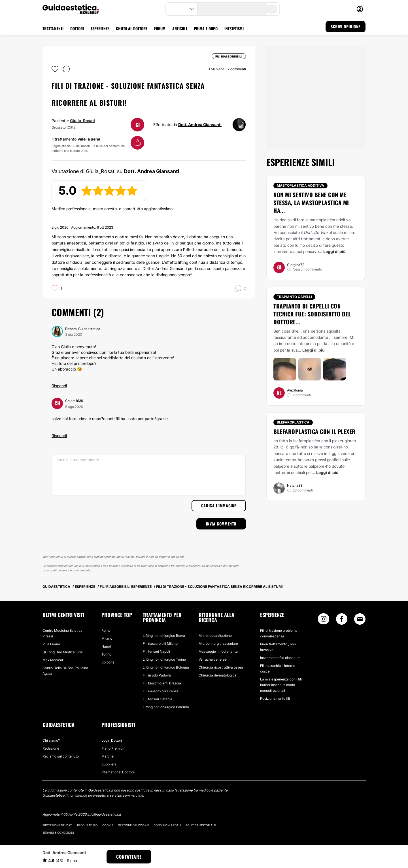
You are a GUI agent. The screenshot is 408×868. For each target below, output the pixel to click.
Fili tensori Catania (158, 699)
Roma (106, 630)
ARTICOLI (180, 28)
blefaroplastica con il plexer (314, 431)
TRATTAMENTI (53, 28)
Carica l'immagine (219, 506)
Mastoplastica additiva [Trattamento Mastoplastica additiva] (300, 185)
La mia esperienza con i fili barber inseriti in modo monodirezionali (281, 685)
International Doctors (118, 772)
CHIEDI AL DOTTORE (132, 28)
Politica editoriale (201, 825)
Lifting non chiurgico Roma (164, 636)
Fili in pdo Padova (157, 675)
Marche (108, 756)
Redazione (51, 748)
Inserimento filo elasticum (280, 658)
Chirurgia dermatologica (218, 675)
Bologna (108, 662)
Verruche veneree (213, 659)
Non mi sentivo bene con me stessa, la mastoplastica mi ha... (311, 203)
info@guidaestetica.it (104, 814)
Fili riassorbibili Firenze (161, 691)
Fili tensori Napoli (156, 651)
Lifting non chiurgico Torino (164, 659)
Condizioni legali (167, 825)
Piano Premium (113, 748)
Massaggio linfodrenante (218, 651)
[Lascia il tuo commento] (149, 475)
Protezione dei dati (58, 825)
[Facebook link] (342, 620)
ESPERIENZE (100, 28)
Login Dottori (112, 740)
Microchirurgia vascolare (218, 643)
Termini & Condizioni (58, 833)
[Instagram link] (324, 620)
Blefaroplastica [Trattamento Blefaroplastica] (293, 422)
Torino (106, 654)
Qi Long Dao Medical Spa (63, 652)
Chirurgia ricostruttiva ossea (221, 667)
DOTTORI (77, 28)
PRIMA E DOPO (206, 28)
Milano (107, 638)
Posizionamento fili (275, 698)
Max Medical (53, 660)
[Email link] (360, 619)
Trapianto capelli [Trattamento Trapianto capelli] (294, 297)
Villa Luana (51, 644)
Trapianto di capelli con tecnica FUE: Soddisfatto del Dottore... (312, 314)
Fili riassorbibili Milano (160, 643)
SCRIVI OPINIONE (346, 26)
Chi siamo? (51, 740)
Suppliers (109, 764)
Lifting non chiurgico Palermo (166, 707)
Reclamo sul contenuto (61, 756)
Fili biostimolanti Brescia (162, 683)
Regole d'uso (87, 825)
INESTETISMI (234, 28)
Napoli (107, 646)
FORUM (160, 28)
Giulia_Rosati (82, 121)
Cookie (108, 825)
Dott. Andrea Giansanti (200, 125)
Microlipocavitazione (215, 636)
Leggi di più (334, 251)
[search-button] (272, 9)
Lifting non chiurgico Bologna (166, 667)
